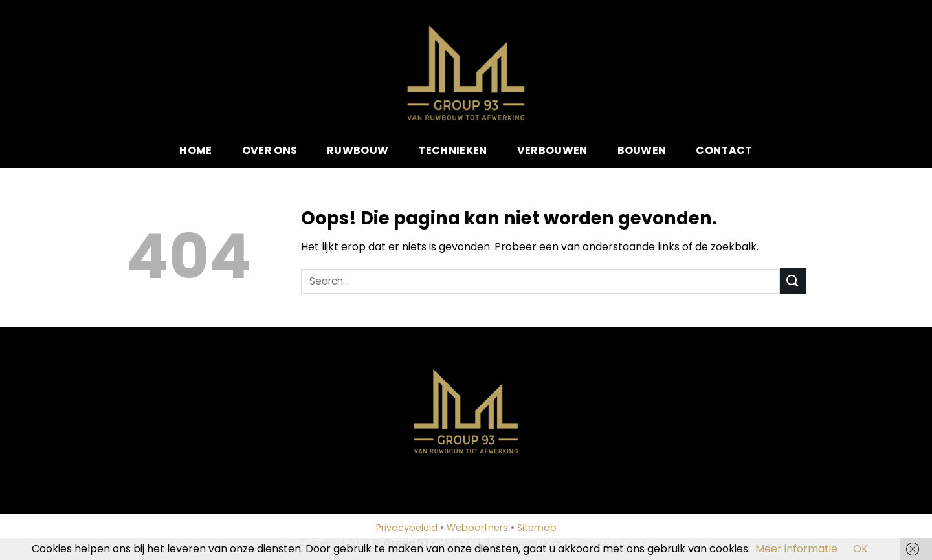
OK (860, 549)
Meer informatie (796, 549)
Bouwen (642, 150)
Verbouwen (552, 150)
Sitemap (537, 528)
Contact (724, 150)
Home (195, 150)
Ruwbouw (358, 150)
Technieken (452, 150)
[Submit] (793, 281)
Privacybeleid (407, 528)
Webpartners (477, 528)
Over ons (270, 150)
